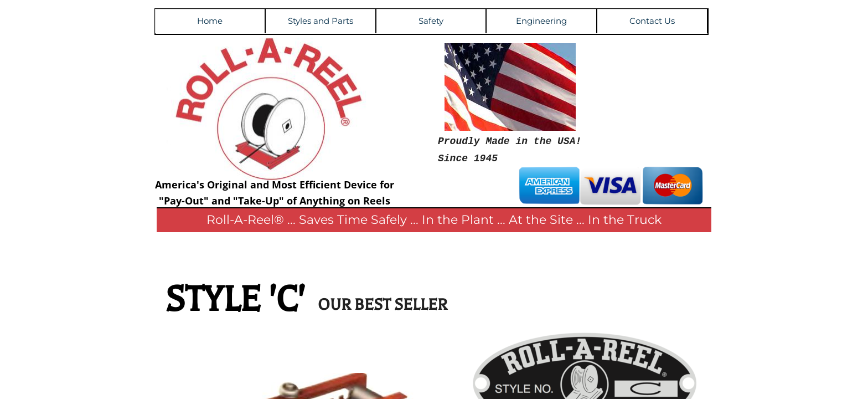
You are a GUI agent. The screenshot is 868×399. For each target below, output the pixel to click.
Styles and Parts (321, 21)
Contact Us (652, 21)
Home (210, 21)
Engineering (541, 21)
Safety (431, 21)
